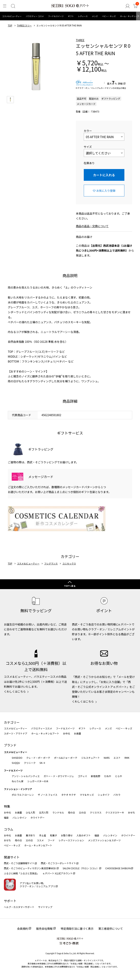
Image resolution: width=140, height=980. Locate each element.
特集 (7, 806)
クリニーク (30, 763)
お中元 (67, 733)
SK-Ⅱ (42, 763)
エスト (117, 758)
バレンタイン (20, 818)
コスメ (40, 840)
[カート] (135, 6)
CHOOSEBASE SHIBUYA (118, 868)
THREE (80, 40)
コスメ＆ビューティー (12, 16)
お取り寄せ (67, 835)
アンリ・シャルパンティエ (26, 776)
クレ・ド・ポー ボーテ (38, 758)
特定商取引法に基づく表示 (77, 929)
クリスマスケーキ (115, 812)
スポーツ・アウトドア (16, 733)
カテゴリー (12, 722)
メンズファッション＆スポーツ (104, 840)
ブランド (10, 745)
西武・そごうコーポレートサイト (58, 863)
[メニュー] (5, 6)
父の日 (82, 812)
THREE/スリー (24, 26)
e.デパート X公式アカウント (58, 873)
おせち (131, 812)
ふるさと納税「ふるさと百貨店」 (21, 873)
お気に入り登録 (106, 191)
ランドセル (58, 812)
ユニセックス (69, 564)
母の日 (71, 812)
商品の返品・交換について (92, 226)
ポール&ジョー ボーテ (66, 758)
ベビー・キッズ (109, 16)
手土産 (43, 835)
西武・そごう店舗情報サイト (19, 863)
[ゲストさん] (128, 6)
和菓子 (54, 835)
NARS (107, 758)
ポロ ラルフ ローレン (23, 795)
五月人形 (44, 812)
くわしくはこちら (15, 691)
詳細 (120, 83)
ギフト (71, 16)
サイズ (88, 147)
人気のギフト (84, 835)
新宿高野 (95, 776)
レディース (83, 16)
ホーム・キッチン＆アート (45, 733)
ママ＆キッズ (87, 795)
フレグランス (51, 564)
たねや (108, 776)
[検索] (13, 6)
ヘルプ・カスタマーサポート (19, 907)
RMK (127, 758)
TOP (10, 26)
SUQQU (16, 763)
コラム (9, 829)
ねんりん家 (18, 781)
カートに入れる (104, 175)
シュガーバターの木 (38, 781)
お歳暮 (78, 733)
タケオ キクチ (69, 795)
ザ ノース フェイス (47, 795)
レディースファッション (71, 840)
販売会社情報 (44, 929)
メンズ (95, 16)
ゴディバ (82, 776)
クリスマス (96, 812)
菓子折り (30, 835)
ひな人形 (30, 812)
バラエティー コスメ (35, 16)
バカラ (117, 795)
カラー (88, 131)
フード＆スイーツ (56, 16)
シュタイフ (104, 795)
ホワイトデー (37, 818)
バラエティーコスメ (41, 728)
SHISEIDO (17, 758)
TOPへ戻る (70, 586)
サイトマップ (45, 907)
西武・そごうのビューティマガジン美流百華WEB (30, 868)
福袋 (6, 818)
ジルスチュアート (91, 758)
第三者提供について (111, 929)
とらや (119, 776)
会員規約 (22, 929)
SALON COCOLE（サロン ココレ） (81, 868)
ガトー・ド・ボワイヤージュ (59, 776)
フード (51, 840)
